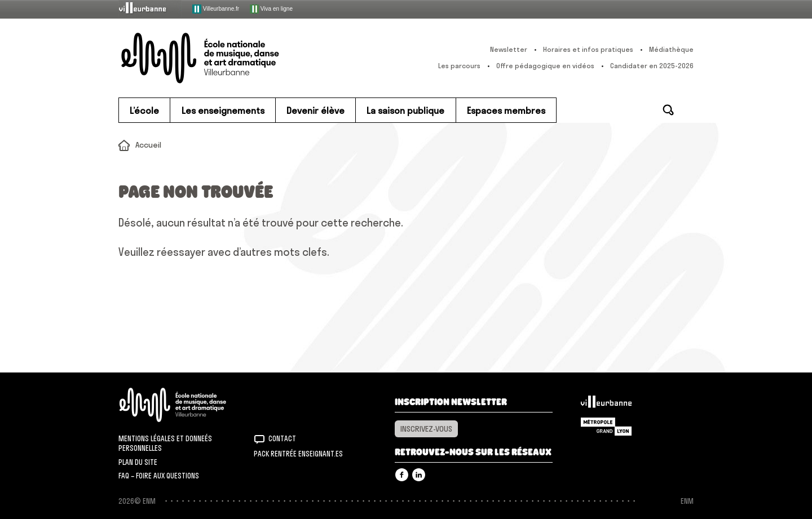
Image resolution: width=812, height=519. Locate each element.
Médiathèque (671, 49)
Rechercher (668, 110)
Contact (282, 438)
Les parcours (459, 66)
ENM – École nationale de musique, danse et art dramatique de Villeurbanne (223, 58)
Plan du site (138, 462)
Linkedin (419, 475)
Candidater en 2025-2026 (652, 66)
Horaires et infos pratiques (588, 49)
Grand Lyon (606, 427)
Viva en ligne (271, 9)
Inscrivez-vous (426, 429)
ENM (187, 405)
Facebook (402, 475)
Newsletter (509, 49)
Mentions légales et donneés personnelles (165, 443)
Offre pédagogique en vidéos (545, 66)
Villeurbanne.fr (216, 9)
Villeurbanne (606, 405)
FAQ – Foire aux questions (159, 476)
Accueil (148, 145)
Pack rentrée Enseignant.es (298, 454)
